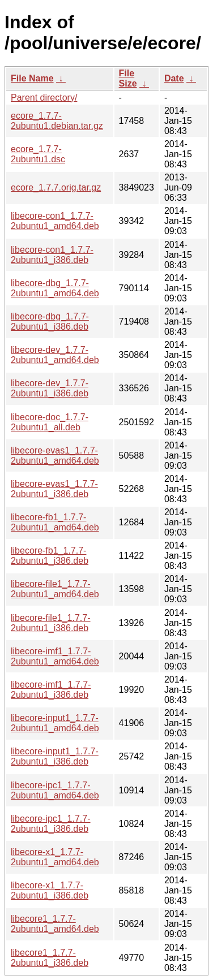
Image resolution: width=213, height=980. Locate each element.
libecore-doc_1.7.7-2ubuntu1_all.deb (50, 422)
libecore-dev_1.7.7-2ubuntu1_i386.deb (50, 388)
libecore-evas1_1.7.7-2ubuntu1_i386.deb (54, 489)
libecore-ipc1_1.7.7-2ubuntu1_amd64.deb (55, 790)
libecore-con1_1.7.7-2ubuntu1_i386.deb (52, 255)
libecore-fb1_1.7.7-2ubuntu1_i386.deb (50, 556)
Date (174, 78)
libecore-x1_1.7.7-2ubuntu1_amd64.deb (55, 857)
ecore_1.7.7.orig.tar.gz (56, 187)
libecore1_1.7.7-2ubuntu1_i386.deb (50, 958)
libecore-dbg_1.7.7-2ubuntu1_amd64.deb (55, 288)
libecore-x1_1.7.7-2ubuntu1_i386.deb (50, 890)
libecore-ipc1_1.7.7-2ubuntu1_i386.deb (51, 824)
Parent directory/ (44, 98)
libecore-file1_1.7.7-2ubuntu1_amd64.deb (55, 589)
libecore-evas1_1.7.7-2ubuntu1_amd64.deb (55, 456)
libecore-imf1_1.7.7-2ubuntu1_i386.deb (51, 690)
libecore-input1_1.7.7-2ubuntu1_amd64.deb (55, 723)
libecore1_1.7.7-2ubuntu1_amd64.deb (55, 924)
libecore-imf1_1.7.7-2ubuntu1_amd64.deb (55, 656)
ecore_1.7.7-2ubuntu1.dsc (38, 154)
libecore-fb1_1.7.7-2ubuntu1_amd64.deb (55, 522)
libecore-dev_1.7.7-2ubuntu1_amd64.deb (55, 355)
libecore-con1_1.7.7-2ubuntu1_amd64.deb (55, 221)
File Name (32, 78)
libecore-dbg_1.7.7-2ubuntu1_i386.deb (50, 321)
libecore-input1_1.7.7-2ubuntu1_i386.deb (55, 756)
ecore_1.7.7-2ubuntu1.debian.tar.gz (57, 121)
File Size (128, 78)
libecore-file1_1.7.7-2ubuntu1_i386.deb (51, 623)
